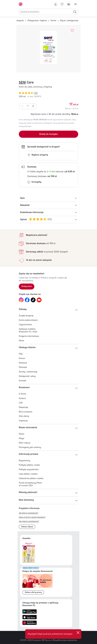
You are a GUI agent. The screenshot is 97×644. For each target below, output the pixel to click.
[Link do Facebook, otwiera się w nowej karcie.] (27, 300)
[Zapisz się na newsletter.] (27, 287)
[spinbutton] (28, 106)
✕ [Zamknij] (78, 633)
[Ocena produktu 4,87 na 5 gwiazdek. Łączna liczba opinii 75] (48, 93)
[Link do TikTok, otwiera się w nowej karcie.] (33, 300)
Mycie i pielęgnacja (69, 21)
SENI (22, 83)
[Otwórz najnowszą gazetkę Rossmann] (29, 553)
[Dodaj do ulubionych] (72, 31)
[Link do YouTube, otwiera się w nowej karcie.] (39, 300)
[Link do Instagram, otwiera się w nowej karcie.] (21, 300)
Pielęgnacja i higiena (37, 21)
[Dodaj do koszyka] (48, 134)
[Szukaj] (75, 12)
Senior (53, 21)
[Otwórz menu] (76, 4)
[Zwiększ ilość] (33, 106)
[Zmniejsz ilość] (22, 106)
